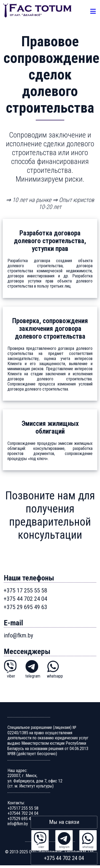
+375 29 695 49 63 (25, 607)
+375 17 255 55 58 (25, 590)
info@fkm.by (18, 635)
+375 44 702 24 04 (64, 858)
